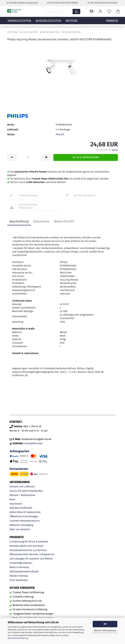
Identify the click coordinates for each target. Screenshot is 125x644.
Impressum (16, 504)
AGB (12, 508)
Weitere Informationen (105, 631)
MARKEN (112, 22)
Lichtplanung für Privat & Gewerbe (29, 542)
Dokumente (41, 221)
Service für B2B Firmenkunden (26, 491)
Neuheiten (22, 580)
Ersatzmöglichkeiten (21, 563)
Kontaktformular (34, 443)
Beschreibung (19, 221)
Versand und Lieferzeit (22, 487)
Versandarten (19, 469)
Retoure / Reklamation (22, 495)
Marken (14, 576)
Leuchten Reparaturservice (25, 521)
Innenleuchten (19, 22)
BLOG (12, 499)
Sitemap (23, 576)
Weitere (72, 22)
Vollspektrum (47, 554)
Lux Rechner (40, 550)
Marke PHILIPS (64, 221)
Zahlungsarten (19, 451)
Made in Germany (19, 567)
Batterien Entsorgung (21, 525)
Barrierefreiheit (24, 508)
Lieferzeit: (13, 130)
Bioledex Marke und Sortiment (27, 546)
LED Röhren (46, 559)
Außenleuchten (48, 22)
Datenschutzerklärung (18, 638)
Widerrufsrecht (18, 512)
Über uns (15, 529)
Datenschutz (34, 512)
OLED (12, 580)
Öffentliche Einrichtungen (24, 516)
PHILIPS (60, 134)
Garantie (25, 529)
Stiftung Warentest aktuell (24, 572)
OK (105, 624)
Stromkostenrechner (21, 550)
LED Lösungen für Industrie (24, 559)
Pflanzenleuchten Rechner (24, 554)
